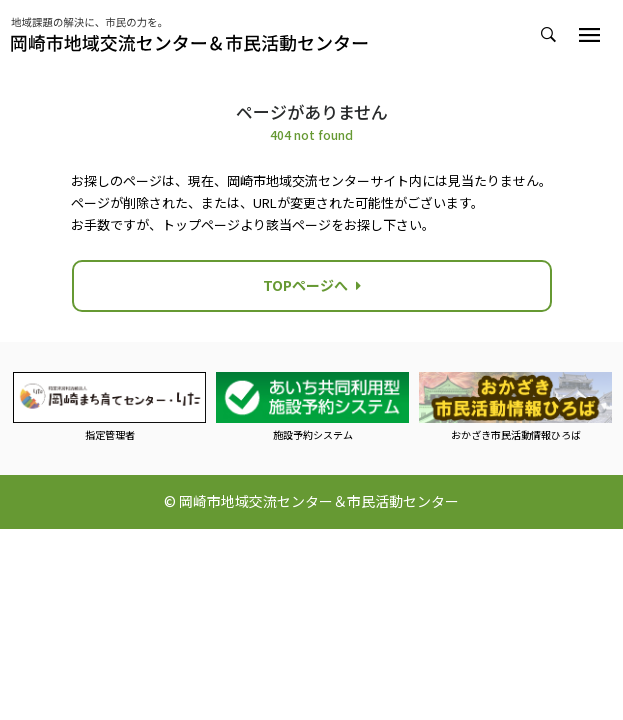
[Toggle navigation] (589, 35)
